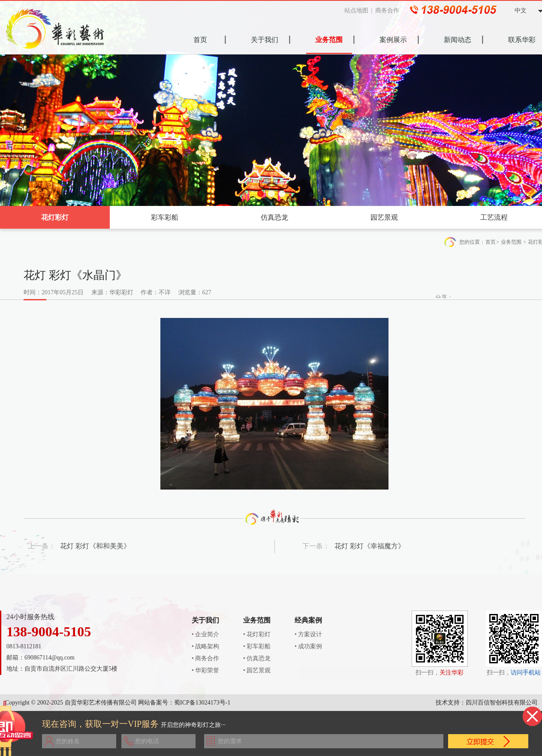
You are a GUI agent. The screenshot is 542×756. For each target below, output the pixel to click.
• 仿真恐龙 (257, 658)
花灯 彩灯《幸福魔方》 (370, 546)
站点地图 (359, 11)
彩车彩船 (165, 217)
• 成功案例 (308, 646)
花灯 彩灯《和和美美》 (95, 546)
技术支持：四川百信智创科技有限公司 (487, 703)
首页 (491, 242)
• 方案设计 (308, 634)
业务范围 (511, 242)
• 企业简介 (205, 634)
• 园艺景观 (257, 670)
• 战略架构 (205, 646)
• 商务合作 (205, 658)
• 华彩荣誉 (205, 670)
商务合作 (390, 11)
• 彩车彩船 (257, 646)
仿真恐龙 (274, 217)
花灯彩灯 (55, 217)
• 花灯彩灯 (257, 634)
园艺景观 (384, 217)
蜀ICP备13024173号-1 (202, 703)
